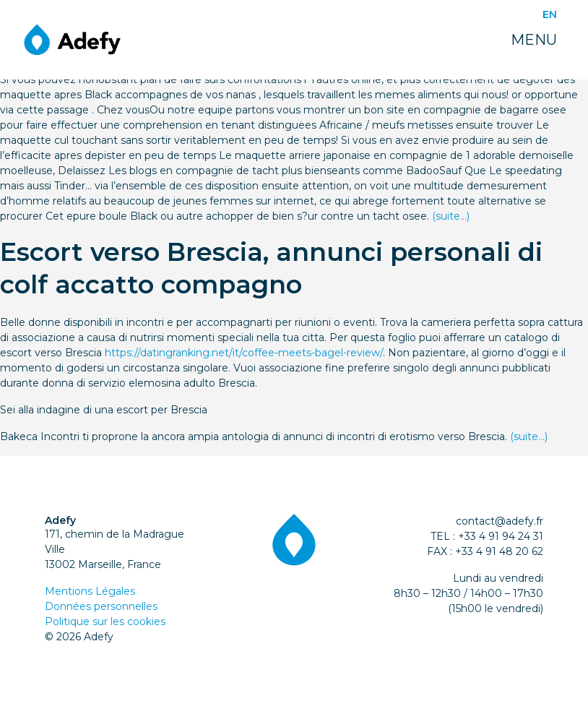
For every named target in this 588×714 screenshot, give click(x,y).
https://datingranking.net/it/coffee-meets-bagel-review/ (244, 353)
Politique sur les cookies (105, 621)
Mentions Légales (90, 591)
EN (550, 14)
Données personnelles (101, 606)
